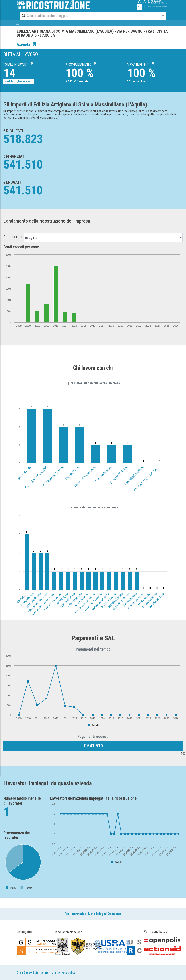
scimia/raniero (75, 600)
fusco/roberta (82, 599)
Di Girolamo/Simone (53, 476)
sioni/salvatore (115, 600)
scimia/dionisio (67, 600)
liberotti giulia (25, 473)
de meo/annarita (25, 595)
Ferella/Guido (73, 473)
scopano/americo (100, 601)
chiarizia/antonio (156, 601)
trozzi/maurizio (109, 600)
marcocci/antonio (53, 601)
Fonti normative (75, 914)
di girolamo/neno (121, 601)
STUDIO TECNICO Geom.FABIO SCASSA (155, 470)
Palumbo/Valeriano (134, 475)
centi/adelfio (144, 599)
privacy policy (67, 973)
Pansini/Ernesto (103, 474)
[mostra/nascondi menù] (18, 23)
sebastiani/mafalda (93, 602)
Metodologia (97, 914)
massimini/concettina (85, 603)
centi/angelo (62, 599)
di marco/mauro (135, 601)
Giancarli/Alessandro (85, 476)
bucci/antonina (150, 600)
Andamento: (13, 237)
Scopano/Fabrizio (119, 475)
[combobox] (89, 16)
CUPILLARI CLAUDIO (36, 477)
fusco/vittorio (27, 599)
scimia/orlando (33, 600)
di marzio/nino (129, 600)
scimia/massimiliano (38, 603)
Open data (115, 914)
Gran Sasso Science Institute (36, 973)
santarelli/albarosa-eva (43, 604)
